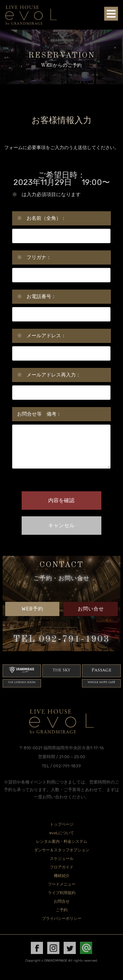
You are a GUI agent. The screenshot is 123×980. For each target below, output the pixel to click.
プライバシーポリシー (62, 926)
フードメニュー (62, 892)
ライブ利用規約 (62, 901)
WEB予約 (32, 617)
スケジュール (62, 866)
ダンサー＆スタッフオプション (62, 858)
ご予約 (62, 918)
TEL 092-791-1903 (61, 647)
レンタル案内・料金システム (62, 849)
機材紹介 (62, 884)
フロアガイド (62, 875)
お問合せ (62, 909)
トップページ (62, 832)
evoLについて (62, 841)
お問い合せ (91, 617)
